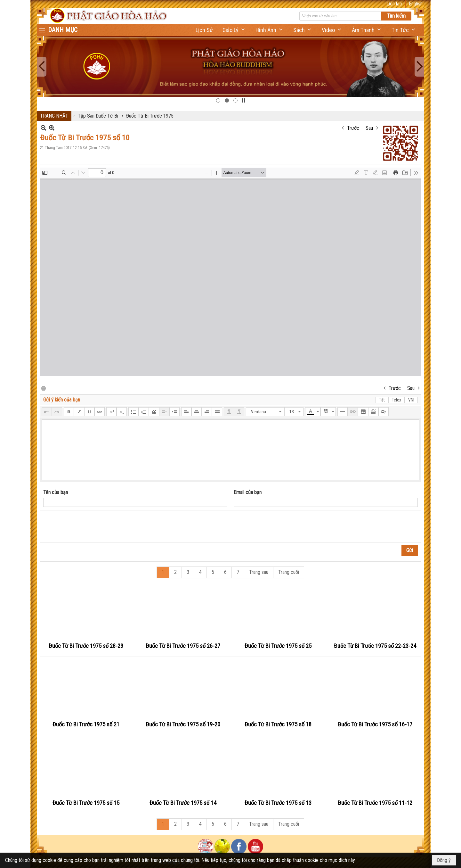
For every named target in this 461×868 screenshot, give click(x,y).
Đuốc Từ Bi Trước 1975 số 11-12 (375, 803)
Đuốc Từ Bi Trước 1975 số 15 (86, 803)
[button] (234, 30)
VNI (411, 400)
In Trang (43, 388)
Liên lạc (394, 4)
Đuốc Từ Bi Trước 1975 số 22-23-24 (375, 646)
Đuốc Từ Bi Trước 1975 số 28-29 (86, 646)
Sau (369, 128)
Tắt (382, 400)
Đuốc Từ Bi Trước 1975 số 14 (183, 803)
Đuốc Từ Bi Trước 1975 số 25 (278, 646)
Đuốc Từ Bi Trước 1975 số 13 (278, 803)
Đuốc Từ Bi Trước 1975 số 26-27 (183, 646)
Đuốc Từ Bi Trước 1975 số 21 (86, 724)
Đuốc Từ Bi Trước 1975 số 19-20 (183, 724)
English (416, 4)
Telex (396, 400)
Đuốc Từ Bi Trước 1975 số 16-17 (375, 724)
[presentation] (92, 526)
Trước (353, 128)
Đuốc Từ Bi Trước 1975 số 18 (278, 724)
